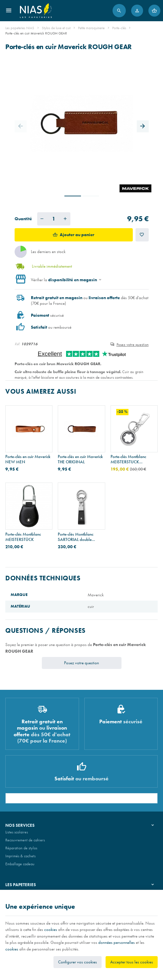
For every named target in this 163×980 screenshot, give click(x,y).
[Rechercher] (119, 11)
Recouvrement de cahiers (25, 840)
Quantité (23, 219)
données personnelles (117, 942)
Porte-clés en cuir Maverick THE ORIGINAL (80, 459)
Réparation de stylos (21, 848)
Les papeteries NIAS (20, 28)
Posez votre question (133, 345)
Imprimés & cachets (20, 856)
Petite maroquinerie (91, 28)
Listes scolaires (17, 832)
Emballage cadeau (20, 864)
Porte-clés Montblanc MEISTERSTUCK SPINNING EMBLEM (129, 459)
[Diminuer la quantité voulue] (42, 219)
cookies (51, 929)
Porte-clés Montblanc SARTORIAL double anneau (76, 537)
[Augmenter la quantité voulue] (65, 219)
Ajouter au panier (77, 235)
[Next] (143, 126)
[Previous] (21, 126)
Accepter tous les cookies (132, 962)
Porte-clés (119, 28)
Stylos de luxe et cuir (56, 28)
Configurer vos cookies (78, 962)
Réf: (17, 344)
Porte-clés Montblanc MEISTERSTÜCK (23, 537)
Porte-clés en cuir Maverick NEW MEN (28, 459)
